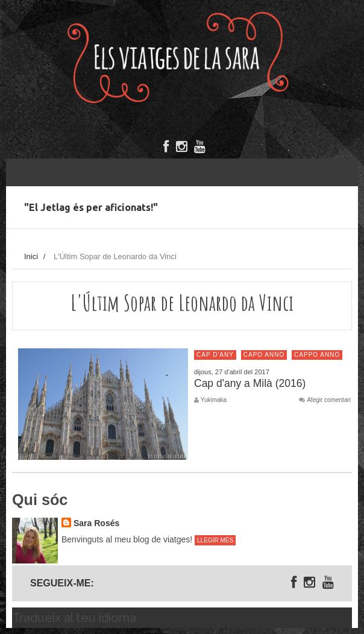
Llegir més (215, 540)
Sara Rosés (96, 523)
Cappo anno (317, 355)
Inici (31, 256)
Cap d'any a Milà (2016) (250, 383)
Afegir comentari (329, 400)
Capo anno (264, 355)
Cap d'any (215, 355)
